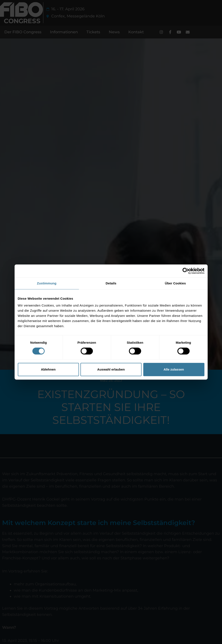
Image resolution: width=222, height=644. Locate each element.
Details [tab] (111, 283)
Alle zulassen (174, 369)
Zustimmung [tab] (47, 283)
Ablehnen (48, 369)
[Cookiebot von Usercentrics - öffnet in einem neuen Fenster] (186, 271)
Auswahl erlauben (111, 369)
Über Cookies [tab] (175, 283)
